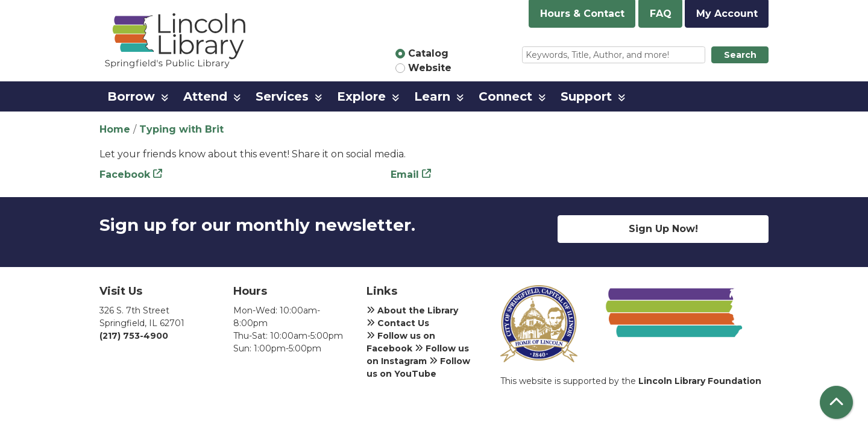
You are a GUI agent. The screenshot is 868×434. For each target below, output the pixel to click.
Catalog (428, 53)
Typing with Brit (181, 129)
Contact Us (398, 323)
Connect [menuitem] (505, 96)
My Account (727, 14)
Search (740, 55)
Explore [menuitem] (361, 96)
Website (430, 68)
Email (405, 175)
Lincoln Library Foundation (700, 381)
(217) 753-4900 (134, 336)
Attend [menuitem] (205, 96)
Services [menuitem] (282, 96)
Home (115, 129)
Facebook (125, 175)
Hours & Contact (582, 14)
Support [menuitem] (586, 96)
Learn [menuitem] (432, 96)
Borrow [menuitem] (131, 96)
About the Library (412, 310)
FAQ (661, 14)
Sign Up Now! (663, 229)
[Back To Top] (836, 402)
